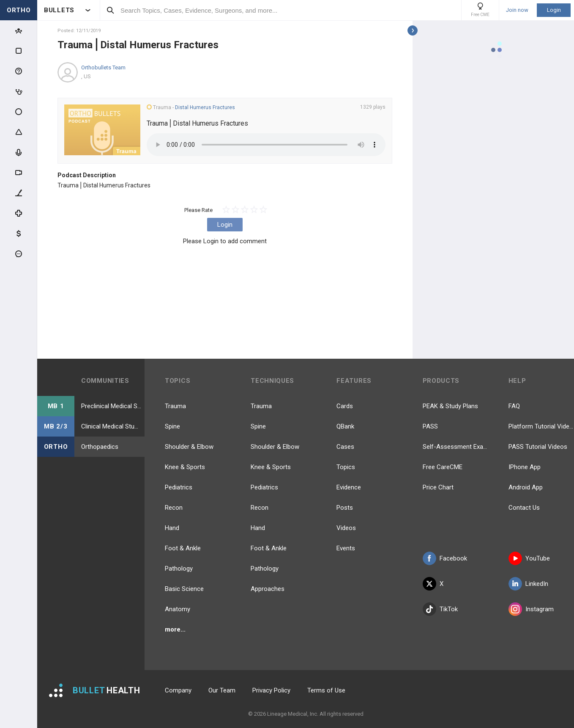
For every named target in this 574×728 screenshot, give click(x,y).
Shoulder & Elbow (189, 447)
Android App (526, 487)
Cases (345, 447)
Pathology (179, 569)
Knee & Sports (185, 467)
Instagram (531, 609)
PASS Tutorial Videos (538, 447)
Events (346, 548)
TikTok (440, 609)
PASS (430, 426)
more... (175, 629)
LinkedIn (528, 584)
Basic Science (184, 589)
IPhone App (525, 467)
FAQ (514, 406)
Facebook (445, 558)
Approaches (268, 589)
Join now (517, 10)
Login (554, 10)
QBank (345, 426)
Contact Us (524, 508)
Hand (172, 528)
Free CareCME (443, 467)
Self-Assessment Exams (455, 447)
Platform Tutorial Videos (541, 426)
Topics (346, 467)
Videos (346, 528)
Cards (345, 406)
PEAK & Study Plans (450, 406)
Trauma (175, 406)
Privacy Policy (271, 690)
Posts (345, 508)
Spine (172, 426)
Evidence (349, 487)
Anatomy (178, 609)
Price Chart (438, 487)
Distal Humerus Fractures (205, 107)
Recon (174, 508)
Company (178, 690)
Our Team (222, 690)
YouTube (529, 558)
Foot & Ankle (183, 548)
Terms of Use (326, 690)
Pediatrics (179, 487)
